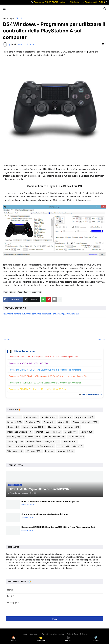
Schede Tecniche (54, 437)
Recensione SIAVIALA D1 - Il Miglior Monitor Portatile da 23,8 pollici (39, 389)
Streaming (15, 442)
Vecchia (101, 339)
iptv (49, 451)
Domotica (15, 422)
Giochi (19, 18)
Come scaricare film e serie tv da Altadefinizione (45, 514)
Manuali (71, 432)
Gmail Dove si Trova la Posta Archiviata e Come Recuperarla (50, 501)
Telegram (52, 442)
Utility (63, 446)
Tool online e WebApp (20, 446)
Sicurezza (76, 437)
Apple (66, 417)
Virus (77, 446)
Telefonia (34, 442)
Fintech (49, 422)
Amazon (14, 417)
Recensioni (32, 437)
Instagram (72, 427)
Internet (42, 432)
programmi (37, 292)
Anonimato (49, 417)
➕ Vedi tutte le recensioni (90, 394)
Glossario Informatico (85, 422)
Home (25, 634)
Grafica (13, 427)
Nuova (7, 339)
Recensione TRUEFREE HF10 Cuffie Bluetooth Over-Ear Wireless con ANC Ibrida (45, 383)
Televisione (69, 442)
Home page (8, 18)
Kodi (57, 432)
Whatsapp (15, 451)
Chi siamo (35, 634)
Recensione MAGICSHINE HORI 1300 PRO (28, 363)
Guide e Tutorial (24, 292)
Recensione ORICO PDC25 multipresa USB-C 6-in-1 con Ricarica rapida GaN (43, 357)
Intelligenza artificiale (19, 432)
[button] (4, 9)
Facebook (33, 422)
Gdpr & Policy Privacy (77, 634)
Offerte (14, 437)
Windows (34, 451)
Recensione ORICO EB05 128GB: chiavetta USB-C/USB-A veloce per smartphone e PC (48, 376)
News (86, 432)
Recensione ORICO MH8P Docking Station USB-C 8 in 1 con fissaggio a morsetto (45, 370)
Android (31, 417)
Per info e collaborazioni (53, 634)
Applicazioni (84, 417)
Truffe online (45, 446)
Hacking (54, 427)
